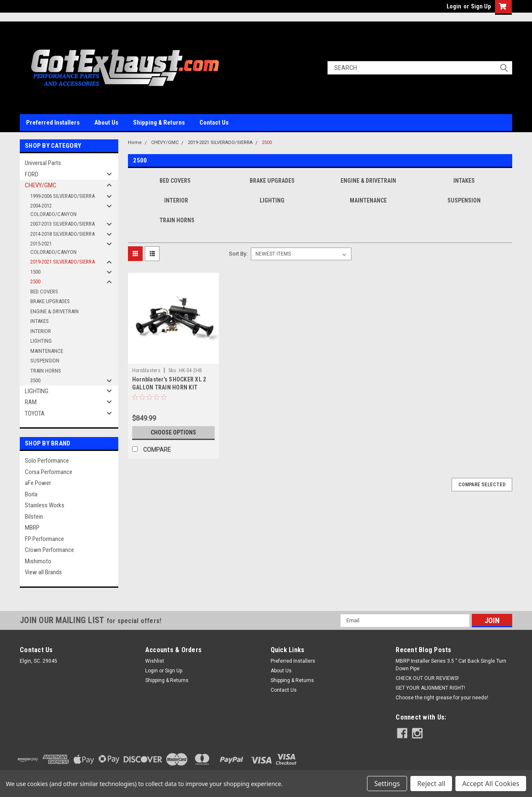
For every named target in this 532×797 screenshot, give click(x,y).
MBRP (32, 528)
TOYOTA (35, 413)
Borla (31, 494)
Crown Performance (49, 550)
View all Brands (43, 572)
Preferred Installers (53, 123)
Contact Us (214, 123)
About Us (106, 123)
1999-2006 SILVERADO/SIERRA (63, 196)
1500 (35, 272)
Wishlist (155, 661)
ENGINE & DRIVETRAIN (55, 311)
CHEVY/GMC (41, 185)
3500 (35, 380)
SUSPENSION (45, 361)
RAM (31, 402)
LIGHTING (41, 341)
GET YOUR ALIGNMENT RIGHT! (430, 688)
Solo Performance (47, 461)
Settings (387, 784)
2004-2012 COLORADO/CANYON (53, 210)
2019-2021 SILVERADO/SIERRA (63, 262)
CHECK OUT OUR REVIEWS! (427, 678)
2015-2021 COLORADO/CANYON (53, 248)
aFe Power (38, 483)
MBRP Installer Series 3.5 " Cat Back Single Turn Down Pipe (451, 665)
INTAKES (40, 321)
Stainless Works (45, 505)
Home (135, 143)
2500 (35, 281)
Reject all (431, 784)
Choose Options (173, 432)
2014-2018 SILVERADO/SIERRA (63, 234)
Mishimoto (38, 561)
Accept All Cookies (491, 784)
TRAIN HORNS (46, 371)
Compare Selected (482, 485)
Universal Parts (43, 163)
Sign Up (481, 6)
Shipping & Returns (159, 123)
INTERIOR (41, 331)
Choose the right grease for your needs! (442, 698)
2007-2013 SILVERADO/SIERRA (63, 224)
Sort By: (238, 254)
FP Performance (44, 539)
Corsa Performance (49, 472)
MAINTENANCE (47, 351)
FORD (32, 174)
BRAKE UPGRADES (50, 301)
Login (454, 6)
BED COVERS (44, 292)
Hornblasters (146, 371)
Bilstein (34, 517)
